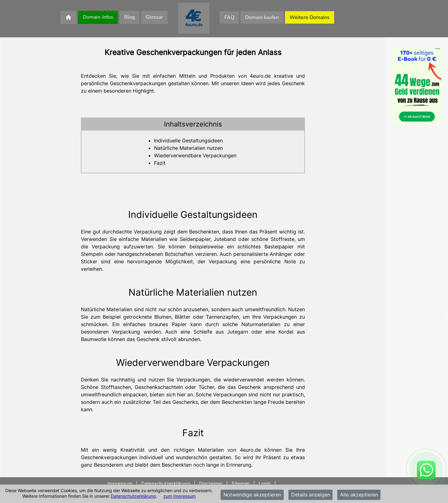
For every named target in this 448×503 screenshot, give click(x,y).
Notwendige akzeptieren (252, 495)
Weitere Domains (310, 17)
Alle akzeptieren (359, 495)
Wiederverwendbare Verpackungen (195, 155)
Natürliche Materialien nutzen (188, 148)
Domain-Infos (98, 17)
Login (265, 484)
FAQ (229, 17)
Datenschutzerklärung (133, 496)
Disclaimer (211, 484)
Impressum (121, 484)
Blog (129, 17)
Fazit (160, 163)
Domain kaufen (262, 17)
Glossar (154, 17)
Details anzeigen (311, 495)
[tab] (193, 124)
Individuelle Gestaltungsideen (188, 141)
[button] (193, 124)
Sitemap (240, 484)
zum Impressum (180, 496)
